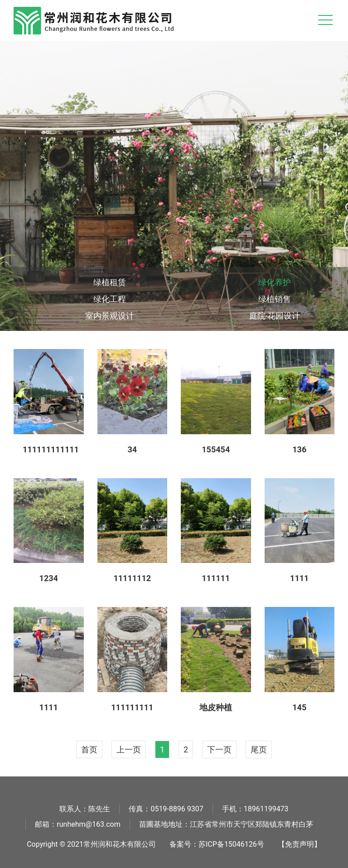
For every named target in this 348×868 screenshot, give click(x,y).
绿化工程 (110, 299)
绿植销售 (275, 299)
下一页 (219, 749)
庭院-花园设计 (275, 316)
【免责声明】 (300, 844)
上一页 (129, 749)
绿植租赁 (110, 282)
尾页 (259, 749)
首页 (89, 749)
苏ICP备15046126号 (231, 844)
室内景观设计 (110, 316)
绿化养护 (275, 282)
